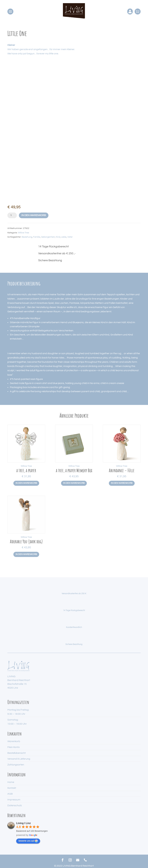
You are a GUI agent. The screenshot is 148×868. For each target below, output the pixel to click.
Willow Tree (24, 233)
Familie (37, 237)
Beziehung (27, 237)
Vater (70, 237)
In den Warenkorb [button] (26, 483)
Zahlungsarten (16, 765)
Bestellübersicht (17, 753)
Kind (58, 237)
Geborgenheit (48, 237)
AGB (10, 794)
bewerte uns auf (28, 841)
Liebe (64, 237)
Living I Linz (23, 823)
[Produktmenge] (12, 215)
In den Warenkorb (34, 215)
